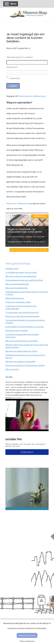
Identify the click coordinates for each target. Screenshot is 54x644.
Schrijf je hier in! (27, 452)
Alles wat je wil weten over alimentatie (21, 276)
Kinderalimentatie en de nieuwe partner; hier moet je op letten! (27, 293)
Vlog (9, 377)
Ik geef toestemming (27, 635)
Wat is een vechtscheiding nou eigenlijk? (22, 341)
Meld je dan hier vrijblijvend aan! (32, 96)
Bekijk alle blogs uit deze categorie (29, 250)
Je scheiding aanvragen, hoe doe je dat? (21, 272)
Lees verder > (17, 397)
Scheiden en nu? (12, 268)
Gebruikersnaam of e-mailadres (20, 57)
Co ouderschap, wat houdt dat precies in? (22, 312)
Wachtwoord (12, 67)
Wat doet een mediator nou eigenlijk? (20, 361)
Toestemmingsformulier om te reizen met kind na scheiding (25, 321)
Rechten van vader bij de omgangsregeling (22, 316)
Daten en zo (40, 216)
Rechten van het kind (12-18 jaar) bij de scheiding (25, 365)
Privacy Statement (27, 641)
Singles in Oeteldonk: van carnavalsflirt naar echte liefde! (25, 230)
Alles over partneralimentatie (17, 284)
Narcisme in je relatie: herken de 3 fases (21, 351)
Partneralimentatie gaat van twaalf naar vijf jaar (24, 280)
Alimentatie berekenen (15, 298)
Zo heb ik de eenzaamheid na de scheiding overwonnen (22, 336)
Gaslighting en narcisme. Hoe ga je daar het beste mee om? (25, 356)
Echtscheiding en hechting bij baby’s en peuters (25, 327)
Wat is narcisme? (12, 369)
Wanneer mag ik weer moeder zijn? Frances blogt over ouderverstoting (27, 346)
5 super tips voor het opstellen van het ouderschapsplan (21, 307)
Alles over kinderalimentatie (17, 288)
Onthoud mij (13, 78)
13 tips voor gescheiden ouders (18, 302)
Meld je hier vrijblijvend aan (18, 203)
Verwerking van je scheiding (17, 330)
